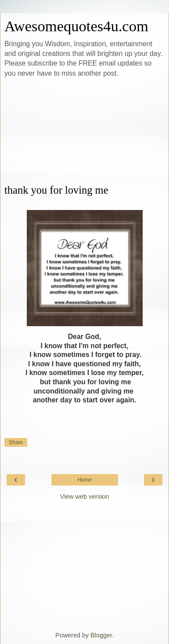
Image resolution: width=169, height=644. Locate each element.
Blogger (101, 635)
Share (16, 442)
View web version (85, 497)
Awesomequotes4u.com (76, 26)
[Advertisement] (84, 131)
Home (84, 480)
